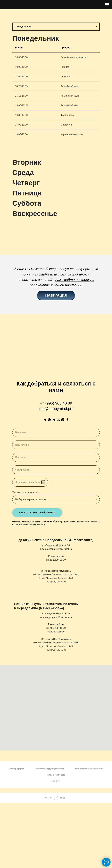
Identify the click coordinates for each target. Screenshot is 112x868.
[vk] (58, 420)
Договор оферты (16, 769)
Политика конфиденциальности (50, 769)
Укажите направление (26, 492)
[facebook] (67, 420)
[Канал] (54, 420)
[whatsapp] (49, 420)
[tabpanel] (56, 100)
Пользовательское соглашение (89, 769)
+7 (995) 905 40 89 (56, 403)
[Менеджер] (45, 420)
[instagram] (63, 420)
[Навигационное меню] (107, 5)
